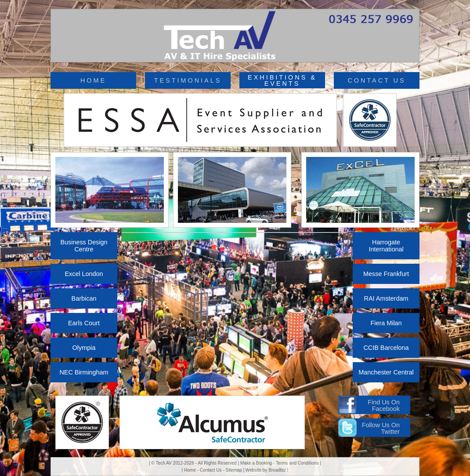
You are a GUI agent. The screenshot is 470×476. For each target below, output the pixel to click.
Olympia (84, 348)
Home (190, 470)
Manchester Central (386, 372)
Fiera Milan (386, 323)
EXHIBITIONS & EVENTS (282, 80)
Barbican (84, 298)
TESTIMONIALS (188, 80)
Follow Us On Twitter (381, 428)
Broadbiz (277, 470)
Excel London (84, 274)
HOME (93, 80)
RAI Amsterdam (386, 298)
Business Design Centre (84, 246)
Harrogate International (386, 246)
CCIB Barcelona (386, 348)
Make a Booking (256, 463)
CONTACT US (376, 80)
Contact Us (211, 470)
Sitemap (234, 470)
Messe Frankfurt (386, 274)
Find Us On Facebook (384, 405)
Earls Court (84, 323)
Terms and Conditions (297, 463)
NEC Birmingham (84, 372)
